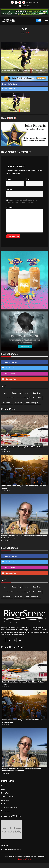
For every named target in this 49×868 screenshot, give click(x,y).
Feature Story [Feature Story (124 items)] (17, 393)
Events (3, 804)
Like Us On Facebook (11, 362)
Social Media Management (10, 807)
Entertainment (6, 811)
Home (22, 33)
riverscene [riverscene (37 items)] (19, 403)
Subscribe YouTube (10, 379)
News (3, 789)
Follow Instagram (10, 374)
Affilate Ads (5, 800)
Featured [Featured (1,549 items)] (5, 393)
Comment (10, 208)
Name (9, 179)
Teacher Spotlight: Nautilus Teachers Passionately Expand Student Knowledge (22, 769)
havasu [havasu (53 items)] (27, 393)
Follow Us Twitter (10, 368)
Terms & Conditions (8, 797)
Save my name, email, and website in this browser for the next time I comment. (23, 201)
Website (9, 190)
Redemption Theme (24, 859)
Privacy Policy (6, 793)
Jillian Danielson (7, 71)
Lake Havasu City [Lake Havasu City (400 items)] (8, 398)
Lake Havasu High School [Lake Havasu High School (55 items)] (26, 398)
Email (28, 179)
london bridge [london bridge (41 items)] (7, 403)
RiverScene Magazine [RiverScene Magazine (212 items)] (32, 403)
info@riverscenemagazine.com (11, 849)
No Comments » (29, 71)
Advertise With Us (32, 3)
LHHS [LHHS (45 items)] (39, 398)
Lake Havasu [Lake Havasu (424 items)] (37, 393)
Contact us (5, 786)
